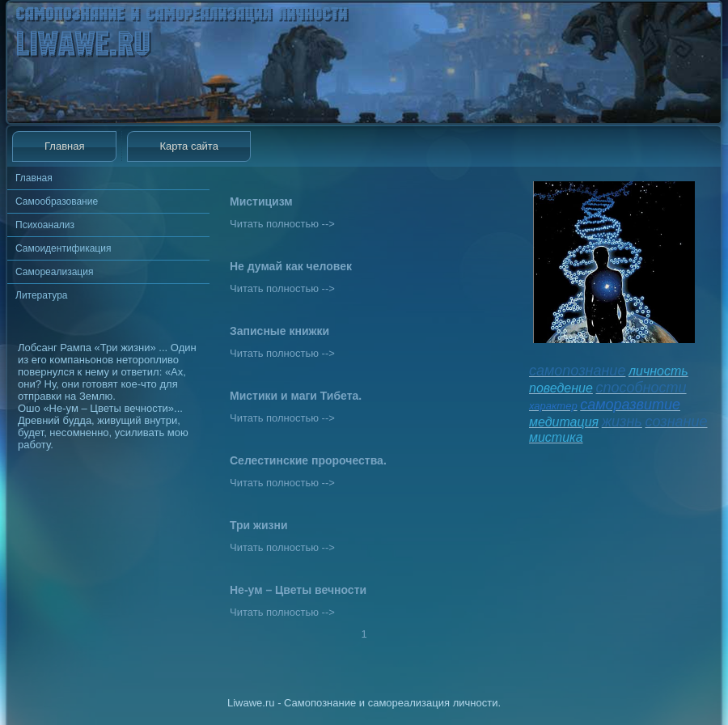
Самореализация (54, 272)
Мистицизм (261, 201)
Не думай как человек (291, 266)
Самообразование (57, 201)
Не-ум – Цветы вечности (298, 590)
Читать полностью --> (282, 224)
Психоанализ (45, 225)
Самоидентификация (63, 248)
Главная (64, 146)
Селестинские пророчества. (308, 460)
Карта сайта (188, 146)
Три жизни (259, 525)
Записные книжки (279, 331)
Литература (42, 295)
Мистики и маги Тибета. (296, 396)
